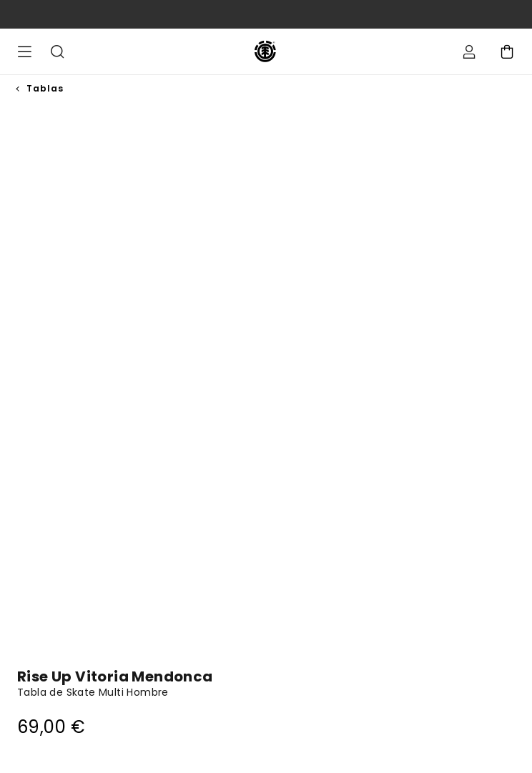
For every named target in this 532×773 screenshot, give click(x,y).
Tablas (45, 88)
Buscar (57, 51)
